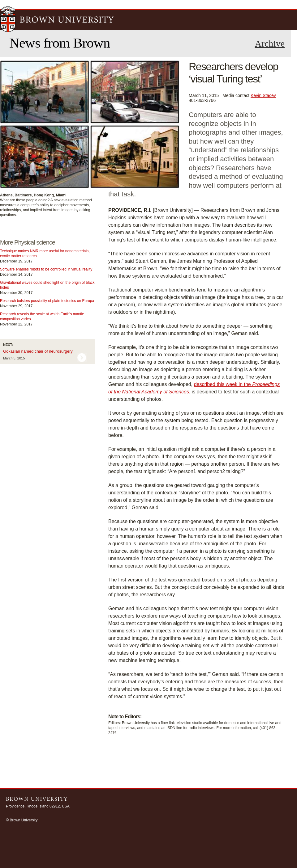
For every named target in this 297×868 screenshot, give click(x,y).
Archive (270, 44)
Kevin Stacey (263, 95)
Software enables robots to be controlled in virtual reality (46, 269)
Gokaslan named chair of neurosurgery (38, 351)
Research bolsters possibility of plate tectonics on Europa (47, 301)
